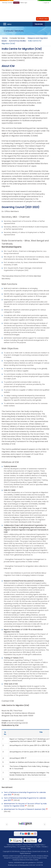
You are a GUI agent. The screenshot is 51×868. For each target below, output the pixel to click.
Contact (10, 3)
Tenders (44, 847)
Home (5, 38)
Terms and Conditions (14, 845)
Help (29, 849)
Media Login (24, 3)
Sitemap (5, 3)
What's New (42, 19)
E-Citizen (37, 847)
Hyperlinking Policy (10, 847)
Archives (23, 849)
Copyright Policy (39, 845)
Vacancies (39, 24)
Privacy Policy (28, 845)
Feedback (16, 3)
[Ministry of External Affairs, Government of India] (26, 11)
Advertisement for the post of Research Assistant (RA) (25, 809)
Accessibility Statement (25, 847)
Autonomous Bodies (17, 41)
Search (48, 24)
